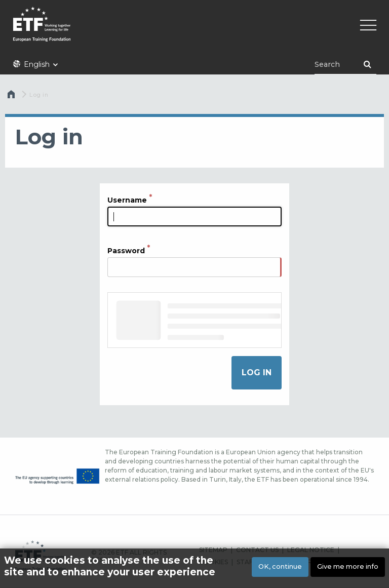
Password (126, 251)
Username (127, 200)
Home (12, 97)
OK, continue (280, 566)
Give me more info (348, 566)
